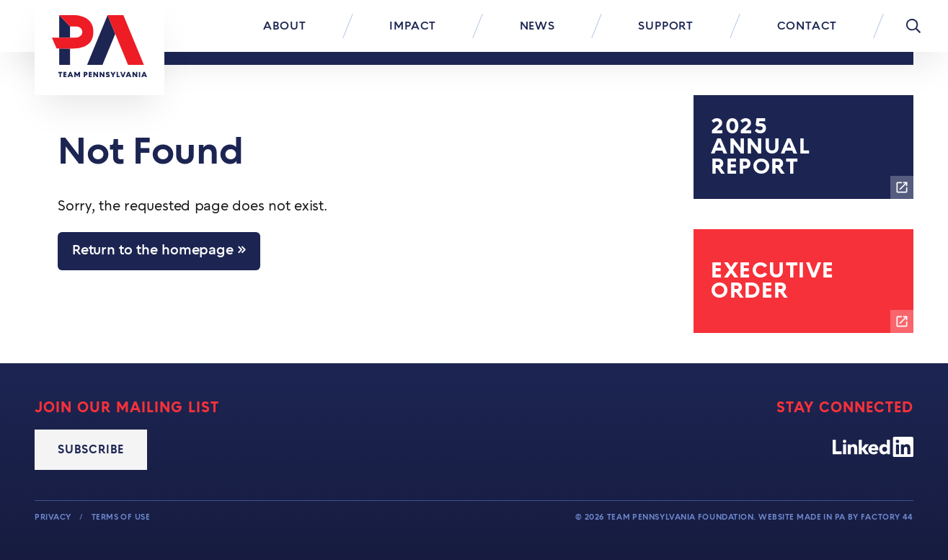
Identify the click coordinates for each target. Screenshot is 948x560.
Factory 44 (887, 517)
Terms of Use (121, 517)
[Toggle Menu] (913, 26)
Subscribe (91, 450)
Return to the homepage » (159, 250)
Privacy (54, 517)
